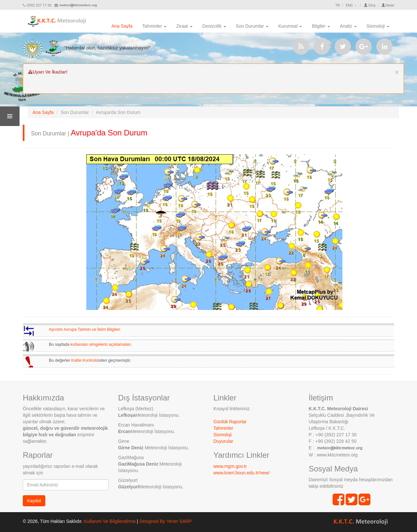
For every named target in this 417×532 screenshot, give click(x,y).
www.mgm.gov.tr (230, 466)
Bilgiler (321, 26)
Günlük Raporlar (230, 422)
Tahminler (155, 26)
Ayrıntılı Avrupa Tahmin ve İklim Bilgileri (85, 329)
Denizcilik (214, 26)
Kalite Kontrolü (85, 360)
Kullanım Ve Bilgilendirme (110, 521)
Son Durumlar (252, 26)
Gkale (388, 5)
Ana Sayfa (122, 26)
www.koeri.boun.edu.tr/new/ (241, 473)
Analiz (348, 26)
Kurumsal (290, 26)
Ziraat (184, 26)
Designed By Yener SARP (166, 521)
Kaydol (34, 501)
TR (337, 5)
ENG (349, 5)
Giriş (370, 5)
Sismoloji (378, 26)
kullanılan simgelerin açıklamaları (101, 344)
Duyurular (223, 441)
